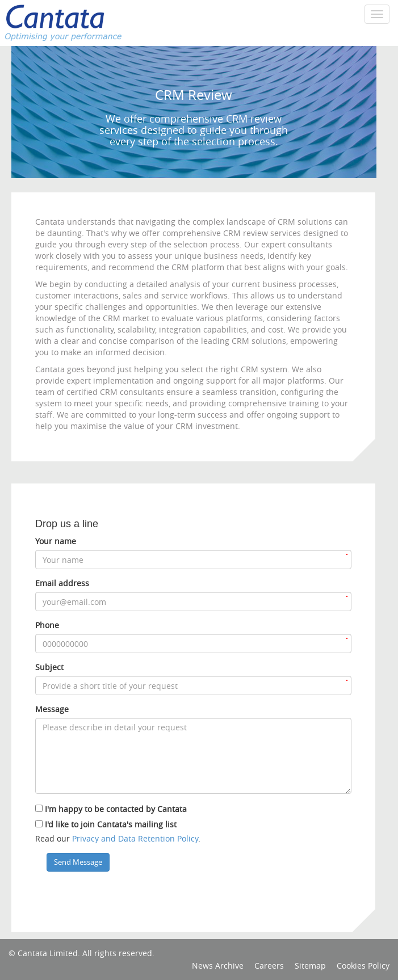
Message (52, 709)
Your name (56, 541)
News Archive (218, 966)
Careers (269, 966)
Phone (47, 625)
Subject (49, 667)
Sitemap (310, 966)
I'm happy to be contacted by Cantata (116, 809)
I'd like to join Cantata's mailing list (111, 824)
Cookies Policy (363, 966)
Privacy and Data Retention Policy (135, 838)
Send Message (78, 862)
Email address (62, 583)
